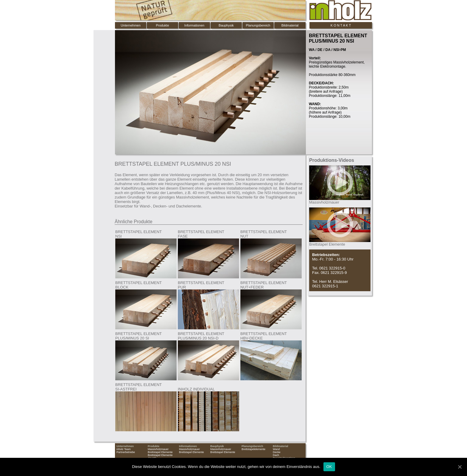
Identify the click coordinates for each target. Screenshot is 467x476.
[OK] (460, 467)
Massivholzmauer (158, 449)
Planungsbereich (258, 25)
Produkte (162, 25)
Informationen (194, 25)
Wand (276, 449)
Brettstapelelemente (253, 449)
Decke (277, 452)
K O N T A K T (341, 25)
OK (329, 467)
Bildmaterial (290, 25)
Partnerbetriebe (126, 452)
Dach (276, 455)
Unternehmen (131, 25)
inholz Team (124, 449)
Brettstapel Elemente (160, 452)
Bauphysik (226, 25)
